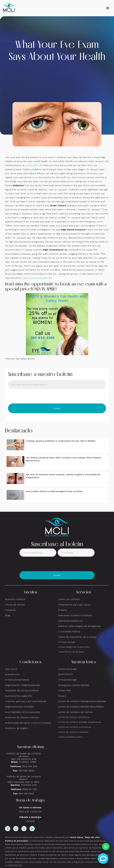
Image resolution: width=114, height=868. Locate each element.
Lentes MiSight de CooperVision (74, 647)
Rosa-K (62, 696)
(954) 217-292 (30, 789)
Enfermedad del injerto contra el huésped (28, 723)
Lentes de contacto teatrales (73, 732)
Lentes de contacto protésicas (74, 717)
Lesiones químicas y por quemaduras (26, 701)
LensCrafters (32, 165)
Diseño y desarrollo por (64, 837)
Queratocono (12, 674)
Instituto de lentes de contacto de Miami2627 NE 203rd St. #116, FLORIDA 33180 (24, 758)
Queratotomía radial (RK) (18, 696)
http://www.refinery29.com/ (37, 278)
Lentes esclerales (68, 669)
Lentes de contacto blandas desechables (81, 707)
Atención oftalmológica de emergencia (79, 626)
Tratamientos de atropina (71, 652)
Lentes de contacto (69, 599)
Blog (7, 615)
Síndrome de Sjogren (17, 728)
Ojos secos (11, 669)
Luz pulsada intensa (69, 631)
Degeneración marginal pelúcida (22, 685)
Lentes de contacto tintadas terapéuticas (79, 722)
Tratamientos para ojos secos (74, 605)
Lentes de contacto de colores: (76, 712)
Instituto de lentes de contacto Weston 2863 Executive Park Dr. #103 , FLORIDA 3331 (24, 781)
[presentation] (31, 396)
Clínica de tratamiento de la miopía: (77, 637)
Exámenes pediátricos (70, 621)
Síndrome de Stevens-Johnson (22, 717)
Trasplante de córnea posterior (22, 690)
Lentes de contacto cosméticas (75, 727)
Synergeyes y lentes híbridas (74, 685)
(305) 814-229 (30, 766)
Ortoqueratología (67, 642)
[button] (108, 8)
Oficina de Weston (15, 605)
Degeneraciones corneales (20, 707)
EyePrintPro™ (65, 674)
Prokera (62, 610)
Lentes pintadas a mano (70, 737)
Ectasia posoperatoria (17, 680)
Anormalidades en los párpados (22, 712)
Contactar (10, 610)
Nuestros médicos (15, 599)
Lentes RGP (65, 690)
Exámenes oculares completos (75, 615)
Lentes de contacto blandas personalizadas (82, 701)
